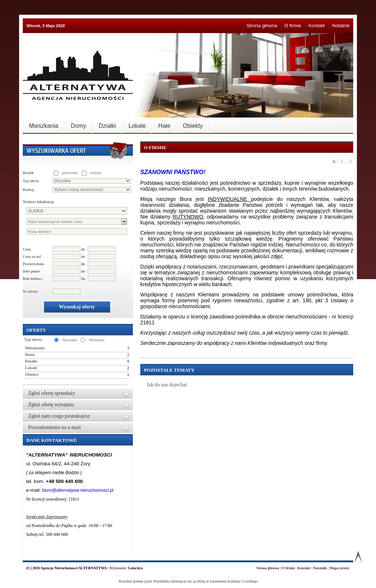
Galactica (136, 568)
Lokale (137, 126)
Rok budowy (33, 279)
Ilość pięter (32, 271)
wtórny (96, 173)
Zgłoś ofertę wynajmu (51, 405)
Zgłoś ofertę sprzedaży (52, 393)
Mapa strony (339, 568)
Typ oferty (31, 181)
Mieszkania (44, 126)
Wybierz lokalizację (38, 202)
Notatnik (341, 26)
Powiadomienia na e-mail (55, 427)
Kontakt (317, 26)
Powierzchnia (33, 264)
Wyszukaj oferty (77, 307)
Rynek (28, 173)
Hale (164, 126)
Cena (27, 249)
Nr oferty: (31, 291)
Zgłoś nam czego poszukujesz (59, 416)
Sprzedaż (70, 340)
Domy (79, 126)
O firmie (293, 26)
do (83, 249)
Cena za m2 (32, 257)
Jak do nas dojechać (167, 385)
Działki (107, 126)
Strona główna (262, 26)
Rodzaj (28, 190)
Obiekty (193, 126)
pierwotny (70, 173)
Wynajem (97, 340)
